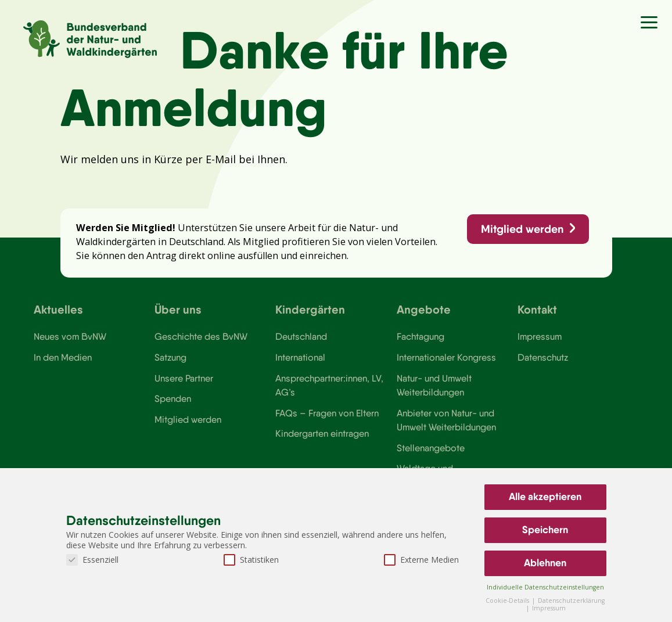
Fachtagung (421, 336)
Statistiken (251, 560)
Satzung (170, 357)
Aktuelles (58, 309)
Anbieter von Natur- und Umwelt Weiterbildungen (446, 420)
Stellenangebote (431, 448)
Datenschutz (543, 357)
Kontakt (537, 309)
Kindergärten (310, 309)
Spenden (173, 398)
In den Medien (63, 357)
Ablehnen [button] (545, 563)
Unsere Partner (184, 378)
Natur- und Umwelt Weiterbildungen (434, 385)
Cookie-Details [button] (508, 601)
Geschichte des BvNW (201, 336)
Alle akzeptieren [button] (545, 497)
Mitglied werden (522, 229)
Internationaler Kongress (446, 357)
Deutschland (301, 336)
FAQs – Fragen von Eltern (327, 413)
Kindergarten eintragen (322, 433)
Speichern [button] (545, 530)
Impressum (540, 336)
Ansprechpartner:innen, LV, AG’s (329, 385)
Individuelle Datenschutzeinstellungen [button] (545, 587)
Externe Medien (421, 560)
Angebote (424, 309)
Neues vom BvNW (70, 336)
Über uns (178, 309)
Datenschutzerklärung (571, 601)
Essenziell (92, 560)
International (300, 357)
